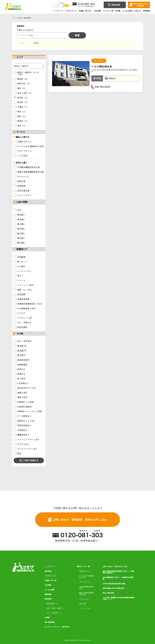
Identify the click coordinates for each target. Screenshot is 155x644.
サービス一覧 (108, 11)
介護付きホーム (85, 571)
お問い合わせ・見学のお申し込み (115, 566)
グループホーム (85, 582)
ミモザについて (71, 11)
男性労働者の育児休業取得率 (113, 588)
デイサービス (84, 599)
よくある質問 (127, 11)
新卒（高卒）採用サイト (56, 608)
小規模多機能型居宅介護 (87, 588)
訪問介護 (83, 604)
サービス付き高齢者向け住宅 (87, 577)
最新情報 (48, 594)
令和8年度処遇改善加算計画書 (114, 584)
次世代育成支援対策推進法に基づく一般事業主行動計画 (118, 572)
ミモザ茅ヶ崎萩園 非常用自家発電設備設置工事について (119, 598)
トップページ (58, 11)
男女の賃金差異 (108, 593)
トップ (14, 18)
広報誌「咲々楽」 (86, 11)
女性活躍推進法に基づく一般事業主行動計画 (118, 578)
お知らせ (138, 11)
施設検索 (20, 18)
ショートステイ (85, 608)
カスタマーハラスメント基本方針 (57, 627)
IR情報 (118, 11)
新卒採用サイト (53, 604)
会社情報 (98, 11)
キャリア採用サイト (55, 613)
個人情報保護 (50, 622)
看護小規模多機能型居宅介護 (87, 594)
